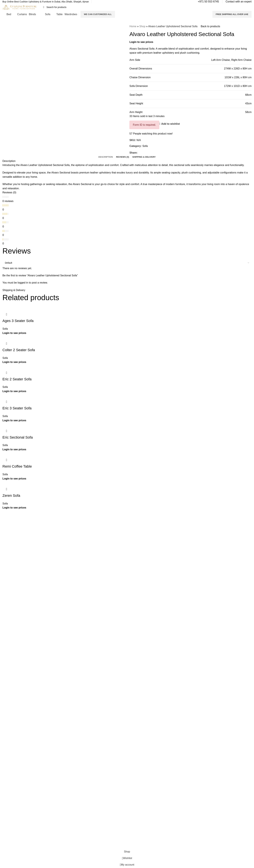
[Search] (127, 7)
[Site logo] (20, 7)
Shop (142, 26)
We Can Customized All (98, 14)
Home (133, 26)
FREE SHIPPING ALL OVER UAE (232, 14)
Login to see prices (141, 42)
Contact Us (72, 549)
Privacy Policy (73, 554)
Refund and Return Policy (79, 560)
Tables (133, 560)
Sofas (132, 565)
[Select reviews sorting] (127, 263)
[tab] (106, 157)
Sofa (145, 146)
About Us (71, 543)
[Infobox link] (46, 2)
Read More (25, 552)
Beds (132, 543)
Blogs (69, 565)
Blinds (133, 554)
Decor (132, 571)
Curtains (134, 549)
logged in (23, 283)
